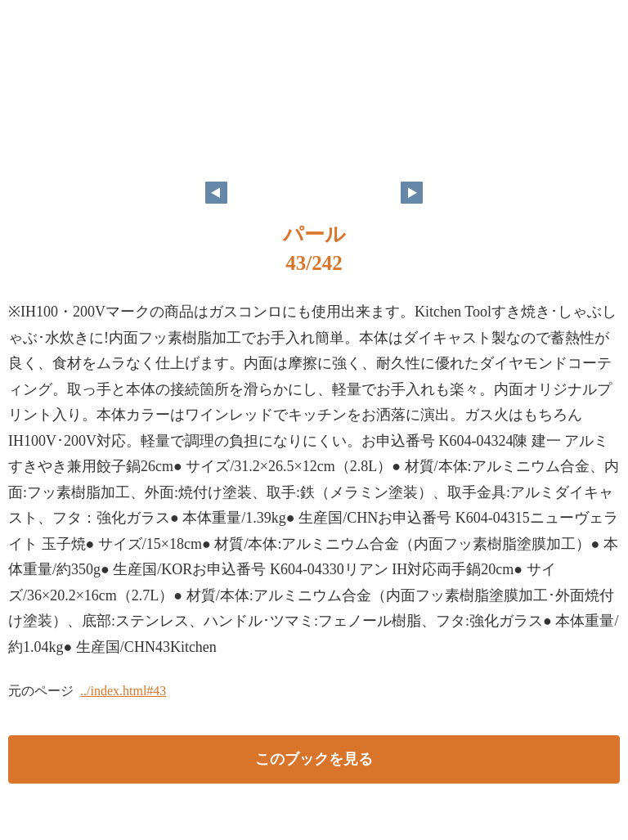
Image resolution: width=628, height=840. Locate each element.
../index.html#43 (123, 691)
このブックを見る (314, 759)
